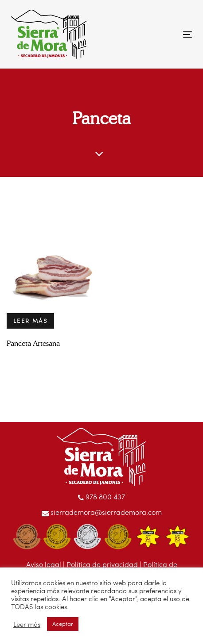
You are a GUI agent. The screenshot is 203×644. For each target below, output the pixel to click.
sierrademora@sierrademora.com (102, 512)
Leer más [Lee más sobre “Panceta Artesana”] (30, 321)
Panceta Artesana (33, 343)
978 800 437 (101, 496)
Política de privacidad (102, 564)
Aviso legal (44, 564)
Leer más (27, 624)
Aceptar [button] (63, 624)
